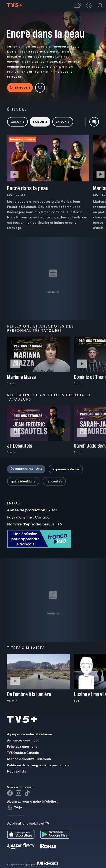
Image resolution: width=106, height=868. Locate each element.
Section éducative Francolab (29, 759)
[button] (77, 6)
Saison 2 (40, 122)
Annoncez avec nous (23, 740)
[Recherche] (100, 6)
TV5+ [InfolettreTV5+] (18, 807)
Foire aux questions (22, 746)
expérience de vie (66, 469)
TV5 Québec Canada (23, 753)
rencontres (54, 481)
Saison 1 (17, 122)
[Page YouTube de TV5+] (27, 793)
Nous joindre (17, 771)
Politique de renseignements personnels (38, 765)
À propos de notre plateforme (30, 734)
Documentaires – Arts (26, 469)
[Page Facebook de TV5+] (10, 793)
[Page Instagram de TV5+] (19, 793)
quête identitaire (23, 481)
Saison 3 (63, 122)
